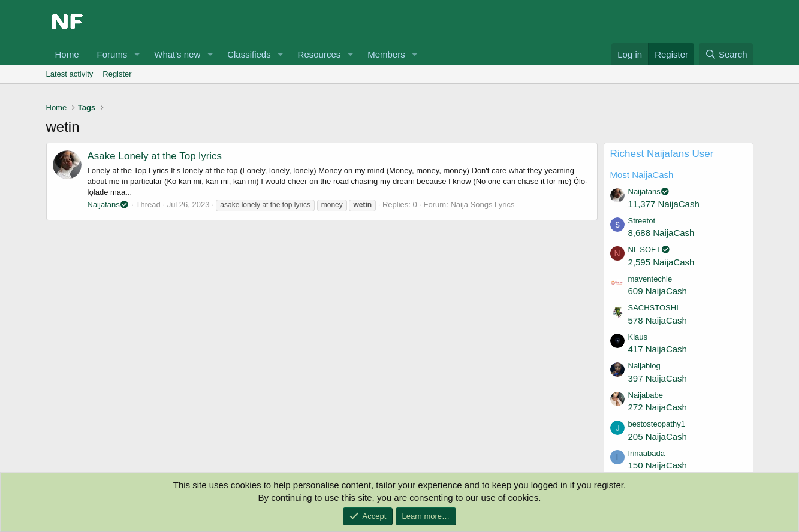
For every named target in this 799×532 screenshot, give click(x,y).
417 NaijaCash (658, 349)
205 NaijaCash (658, 436)
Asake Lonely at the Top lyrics (155, 156)
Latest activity (70, 74)
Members (386, 54)
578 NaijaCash (658, 320)
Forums (112, 54)
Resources (319, 54)
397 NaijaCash (658, 378)
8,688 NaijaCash (661, 233)
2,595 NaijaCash (661, 262)
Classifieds (249, 54)
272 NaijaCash (658, 407)
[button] (137, 54)
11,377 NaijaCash (664, 204)
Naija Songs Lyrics (482, 205)
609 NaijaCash (658, 291)
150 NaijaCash (658, 465)
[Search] (726, 54)
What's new (177, 54)
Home (67, 54)
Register (117, 74)
